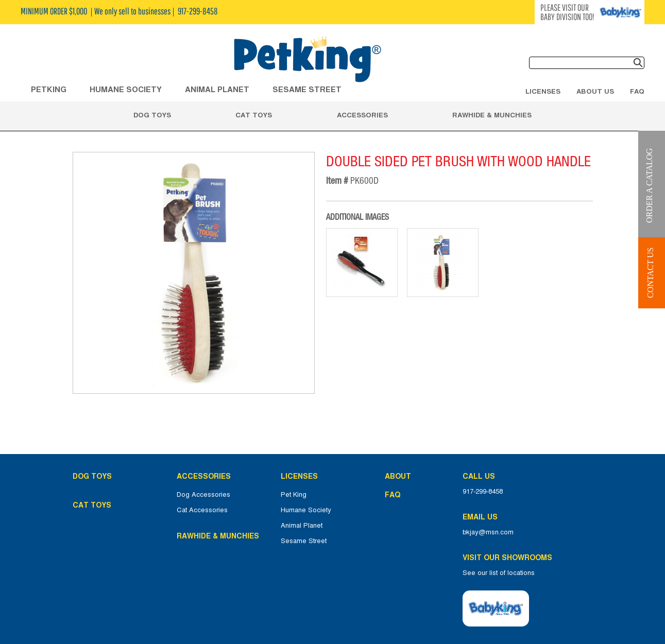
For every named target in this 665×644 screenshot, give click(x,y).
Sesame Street (307, 89)
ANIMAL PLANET (217, 89)
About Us (595, 91)
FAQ (637, 91)
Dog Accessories (203, 495)
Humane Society (306, 510)
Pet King (294, 495)
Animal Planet (302, 526)
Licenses (543, 91)
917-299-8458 (483, 492)
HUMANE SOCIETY (126, 89)
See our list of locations (499, 573)
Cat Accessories (202, 510)
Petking (49, 89)
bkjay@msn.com (488, 532)
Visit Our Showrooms (509, 558)
